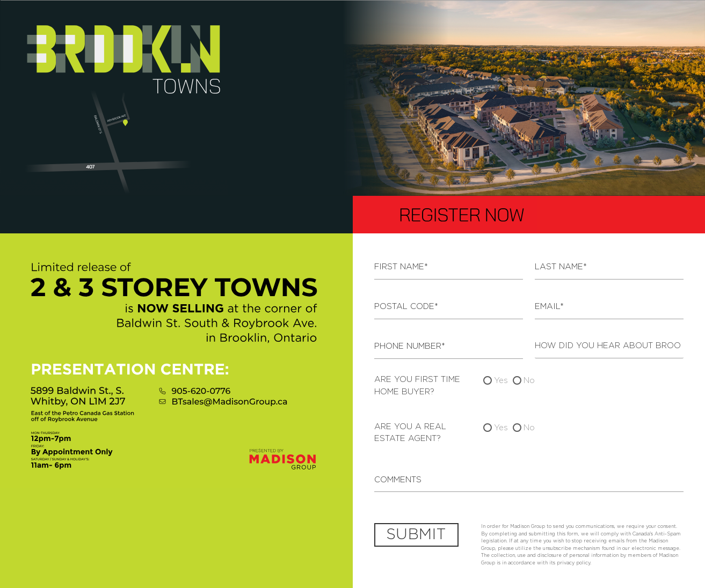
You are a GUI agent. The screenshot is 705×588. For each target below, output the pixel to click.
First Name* (401, 267)
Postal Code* (406, 307)
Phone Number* (410, 346)
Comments (398, 480)
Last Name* (561, 267)
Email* (549, 307)
